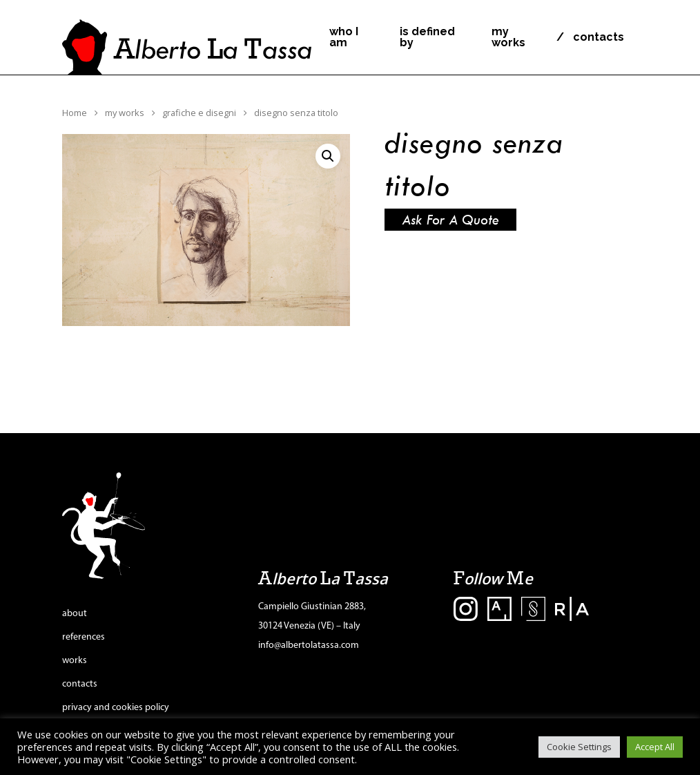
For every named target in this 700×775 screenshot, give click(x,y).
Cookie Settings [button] (579, 747)
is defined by (427, 37)
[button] (328, 156)
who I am (344, 37)
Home (75, 113)
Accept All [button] (655, 747)
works (75, 661)
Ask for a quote (450, 219)
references (84, 637)
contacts (599, 37)
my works (508, 37)
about (75, 614)
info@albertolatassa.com (309, 645)
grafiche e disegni (199, 113)
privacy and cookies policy (116, 708)
